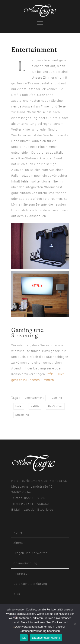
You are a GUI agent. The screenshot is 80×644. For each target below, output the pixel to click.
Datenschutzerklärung (30, 584)
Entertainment (34, 398)
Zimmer (19, 543)
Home (18, 532)
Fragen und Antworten (31, 553)
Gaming (57, 398)
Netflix (35, 406)
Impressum (22, 573)
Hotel (19, 406)
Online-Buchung (25, 563)
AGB (17, 594)
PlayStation (55, 406)
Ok (24, 638)
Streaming (22, 415)
